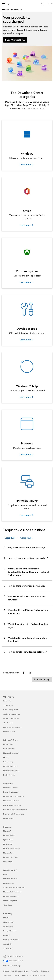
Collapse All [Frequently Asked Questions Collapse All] (26, 538)
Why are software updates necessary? (24, 547)
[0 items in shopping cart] (43, 4)
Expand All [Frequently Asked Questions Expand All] (10, 538)
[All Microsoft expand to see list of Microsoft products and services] (3, 4)
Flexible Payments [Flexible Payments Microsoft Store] (9, 775)
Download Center (11, 10)
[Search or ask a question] (10, 4)
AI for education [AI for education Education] (9, 818)
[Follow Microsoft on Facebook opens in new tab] (24, 673)
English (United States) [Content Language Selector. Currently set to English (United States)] (15, 956)
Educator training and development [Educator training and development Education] (15, 810)
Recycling (17, 975)
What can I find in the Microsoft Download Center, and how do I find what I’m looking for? (26, 572)
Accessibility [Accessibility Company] (7, 944)
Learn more (25, 164)
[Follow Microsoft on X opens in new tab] (30, 673)
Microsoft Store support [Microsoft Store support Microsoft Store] (11, 753)
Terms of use (35, 971)
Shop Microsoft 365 (15, 40)
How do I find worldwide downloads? (24, 586)
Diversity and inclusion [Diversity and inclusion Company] (11, 940)
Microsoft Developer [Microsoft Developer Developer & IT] (10, 879)
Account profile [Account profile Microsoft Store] (8, 744)
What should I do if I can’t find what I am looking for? (26, 612)
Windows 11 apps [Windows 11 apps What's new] (9, 732)
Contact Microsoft (17, 971)
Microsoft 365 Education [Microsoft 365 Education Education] (11, 801)
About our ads (26, 975)
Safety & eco (8, 975)
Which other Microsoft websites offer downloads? (24, 598)
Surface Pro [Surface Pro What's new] (7, 701)
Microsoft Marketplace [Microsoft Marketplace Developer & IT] (11, 896)
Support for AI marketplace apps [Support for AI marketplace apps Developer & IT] (14, 887)
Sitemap (6, 971)
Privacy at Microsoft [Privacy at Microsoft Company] (10, 931)
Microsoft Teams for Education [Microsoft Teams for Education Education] (13, 796)
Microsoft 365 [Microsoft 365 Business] (8, 844)
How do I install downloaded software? (25, 652)
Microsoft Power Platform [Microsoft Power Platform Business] (12, 848)
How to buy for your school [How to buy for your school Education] (12, 805)
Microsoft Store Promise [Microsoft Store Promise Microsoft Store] (11, 771)
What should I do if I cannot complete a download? (25, 639)
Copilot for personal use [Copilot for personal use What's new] (11, 718)
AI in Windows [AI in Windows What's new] (8, 723)
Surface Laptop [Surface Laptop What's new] (8, 705)
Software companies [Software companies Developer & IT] (10, 901)
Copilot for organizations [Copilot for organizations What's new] (12, 714)
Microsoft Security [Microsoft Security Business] (9, 835)
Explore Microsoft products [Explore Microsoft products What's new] (12, 727)
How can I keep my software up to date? (26, 558)
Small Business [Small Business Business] (8, 862)
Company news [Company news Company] (8, 926)
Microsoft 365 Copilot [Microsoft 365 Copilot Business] (11, 857)
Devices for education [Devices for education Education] (11, 792)
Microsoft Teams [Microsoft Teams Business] (9, 853)
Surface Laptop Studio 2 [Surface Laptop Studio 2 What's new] (11, 710)
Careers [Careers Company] (6, 918)
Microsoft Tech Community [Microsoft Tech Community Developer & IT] (12, 892)
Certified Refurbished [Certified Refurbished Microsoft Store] (10, 766)
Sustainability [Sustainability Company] (8, 948)
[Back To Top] (42, 679)
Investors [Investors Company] (6, 935)
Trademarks (45, 971)
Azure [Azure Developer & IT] (5, 874)
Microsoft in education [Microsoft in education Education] (11, 788)
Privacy (27, 971)
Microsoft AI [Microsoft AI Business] (7, 831)
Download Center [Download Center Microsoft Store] (9, 749)
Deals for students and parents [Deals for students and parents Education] (14, 814)
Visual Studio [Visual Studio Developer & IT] (8, 905)
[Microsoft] (27, 2)
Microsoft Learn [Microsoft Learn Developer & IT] (9, 883)
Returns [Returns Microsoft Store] (6, 757)
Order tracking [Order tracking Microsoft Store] (8, 762)
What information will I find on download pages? (26, 626)
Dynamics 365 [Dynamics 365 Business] (8, 840)
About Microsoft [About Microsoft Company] (9, 922)
